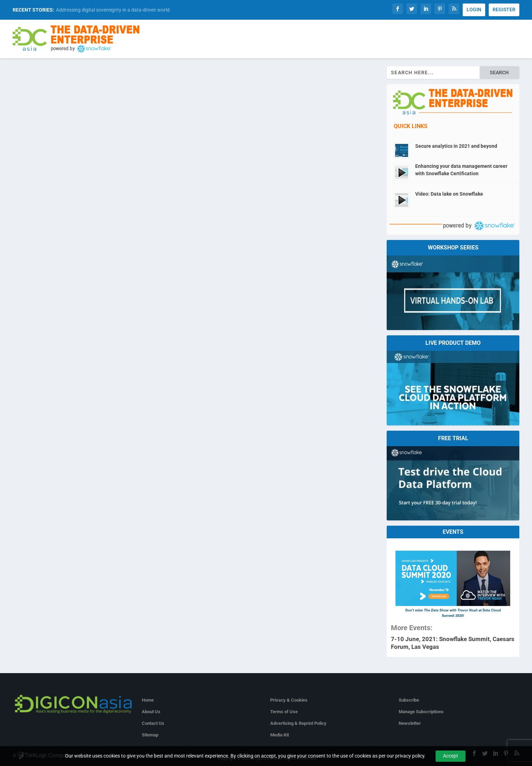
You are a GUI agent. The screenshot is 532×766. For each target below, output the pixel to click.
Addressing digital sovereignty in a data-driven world (113, 10)
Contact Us (153, 723)
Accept (451, 756)
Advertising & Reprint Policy (298, 723)
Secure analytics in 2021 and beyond (456, 146)
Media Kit (280, 735)
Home (148, 700)
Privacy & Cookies (289, 700)
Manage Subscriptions (421, 712)
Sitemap (150, 735)
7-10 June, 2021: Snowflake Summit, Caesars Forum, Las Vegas (453, 643)
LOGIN (474, 10)
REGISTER (504, 10)
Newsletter (410, 723)
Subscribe (409, 700)
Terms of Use (284, 712)
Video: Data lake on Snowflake (449, 194)
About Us (151, 712)
